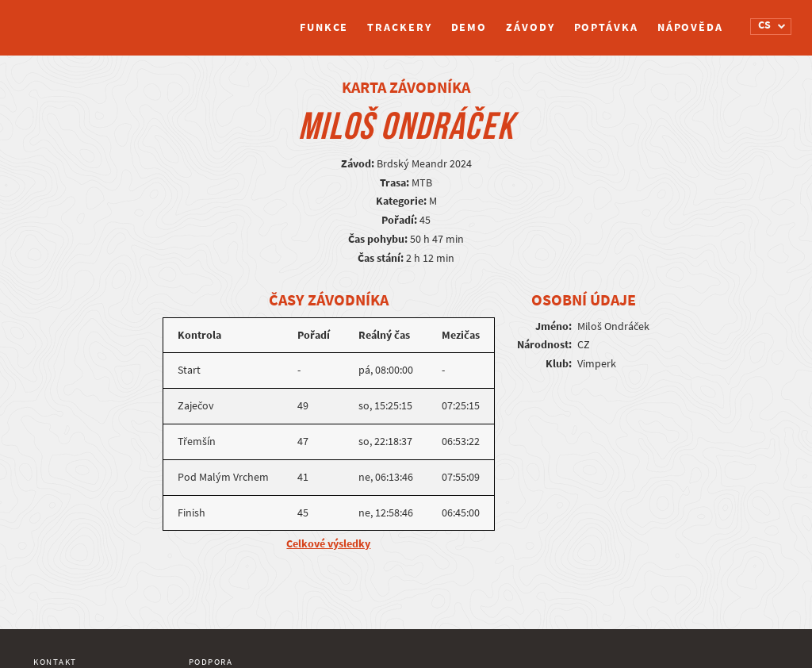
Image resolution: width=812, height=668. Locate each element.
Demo (469, 27)
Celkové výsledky (328, 544)
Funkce (324, 27)
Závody (530, 27)
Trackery (399, 27)
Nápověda (690, 27)
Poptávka (606, 27)
